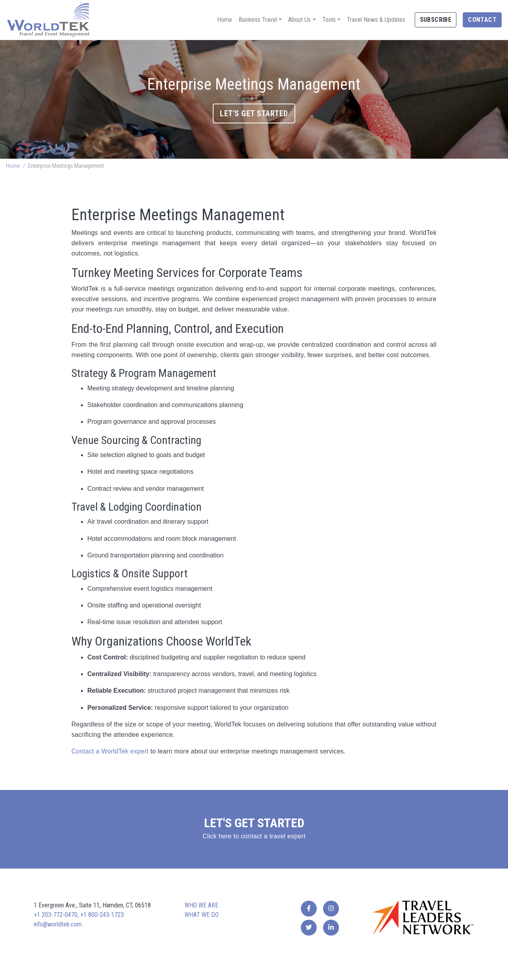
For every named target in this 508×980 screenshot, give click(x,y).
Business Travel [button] (258, 20)
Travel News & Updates (376, 20)
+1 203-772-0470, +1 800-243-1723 (79, 915)
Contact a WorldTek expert (110, 751)
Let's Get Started (254, 113)
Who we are (201, 905)
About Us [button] (299, 20)
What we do (202, 915)
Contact (482, 20)
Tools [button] (329, 20)
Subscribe (436, 20)
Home (225, 20)
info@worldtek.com (58, 924)
